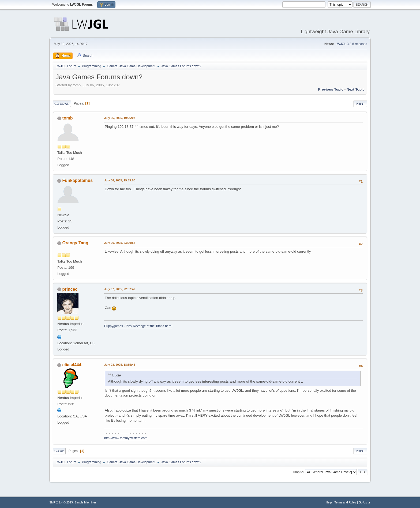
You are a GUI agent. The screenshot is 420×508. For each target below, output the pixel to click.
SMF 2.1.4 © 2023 (61, 502)
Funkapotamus (77, 180)
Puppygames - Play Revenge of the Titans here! (138, 326)
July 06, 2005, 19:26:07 (120, 118)
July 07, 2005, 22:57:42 (120, 289)
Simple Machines (85, 502)
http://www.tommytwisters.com (126, 438)
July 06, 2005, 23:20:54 (120, 243)
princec (70, 289)
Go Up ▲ (365, 502)
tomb (67, 118)
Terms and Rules (345, 502)
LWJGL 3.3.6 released (351, 44)
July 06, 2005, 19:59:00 (120, 180)
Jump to (297, 472)
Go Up (59, 451)
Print (360, 104)
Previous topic (331, 89)
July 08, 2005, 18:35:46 (120, 365)
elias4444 (72, 365)
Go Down (62, 104)
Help (329, 502)
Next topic (356, 89)
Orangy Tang (75, 243)
